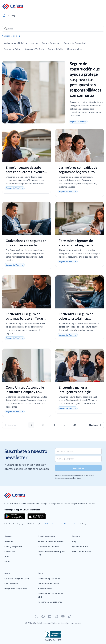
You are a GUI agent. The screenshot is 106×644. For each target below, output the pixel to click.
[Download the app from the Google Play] (15, 516)
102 (75, 424)
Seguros (8, 536)
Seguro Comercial (51, 43)
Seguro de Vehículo (34, 49)
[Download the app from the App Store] (37, 516)
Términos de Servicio (72, 524)
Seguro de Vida (55, 49)
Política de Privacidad (52, 524)
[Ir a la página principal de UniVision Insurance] (13, 6)
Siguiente (94, 425)
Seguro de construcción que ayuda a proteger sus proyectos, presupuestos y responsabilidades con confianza (86, 79)
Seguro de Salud (12, 49)
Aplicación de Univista (15, 43)
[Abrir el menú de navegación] (100, 7)
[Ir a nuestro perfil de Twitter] (36, 616)
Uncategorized (75, 49)
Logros (34, 43)
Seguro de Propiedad (75, 43)
